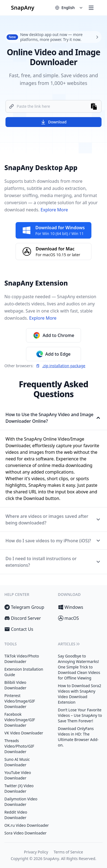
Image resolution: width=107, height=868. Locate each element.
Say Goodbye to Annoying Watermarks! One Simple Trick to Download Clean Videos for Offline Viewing (79, 667)
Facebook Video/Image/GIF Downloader (20, 720)
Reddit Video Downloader (16, 815)
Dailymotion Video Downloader (21, 802)
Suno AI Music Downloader (17, 762)
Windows (71, 607)
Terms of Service (68, 852)
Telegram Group (24, 607)
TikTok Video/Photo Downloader (22, 659)
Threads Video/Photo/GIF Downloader (19, 746)
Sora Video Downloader (25, 833)
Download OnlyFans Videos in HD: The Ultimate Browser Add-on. (78, 737)
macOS (69, 618)
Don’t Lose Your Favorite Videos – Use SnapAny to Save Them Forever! (80, 715)
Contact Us (19, 629)
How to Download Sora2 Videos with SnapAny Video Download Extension (80, 694)
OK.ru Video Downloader (27, 825)
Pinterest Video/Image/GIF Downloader (20, 701)
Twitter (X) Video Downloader (19, 788)
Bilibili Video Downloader (15, 685)
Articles (70, 644)
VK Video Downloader (24, 733)
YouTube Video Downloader (18, 775)
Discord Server (23, 618)
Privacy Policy (36, 852)
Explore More (54, 210)
